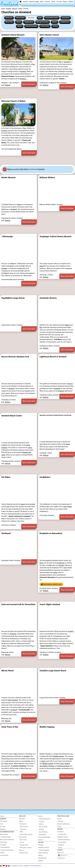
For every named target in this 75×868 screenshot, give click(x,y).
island (41, 266)
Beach (42, 2)
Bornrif (70, 384)
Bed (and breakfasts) (7, 840)
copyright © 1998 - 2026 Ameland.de (32, 866)
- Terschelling (62, 842)
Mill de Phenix (8, 671)
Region (65, 2)
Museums (9, 18)
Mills (40, 18)
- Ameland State (5, 837)
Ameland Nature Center (12, 416)
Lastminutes (4, 855)
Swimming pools (31, 26)
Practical (59, 2)
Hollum (19, 205)
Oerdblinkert (45, 477)
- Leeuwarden (62, 834)
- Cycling (41, 821)
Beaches (22, 819)
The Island (3, 821)
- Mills (21, 832)
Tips (1, 824)
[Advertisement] (37, 94)
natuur (55, 573)
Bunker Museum (9, 177)
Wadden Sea (27, 452)
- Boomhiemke (5, 847)
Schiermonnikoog (64, 766)
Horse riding (45, 26)
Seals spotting (43, 853)
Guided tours (65, 22)
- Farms (22, 842)
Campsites (4, 842)
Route (59, 819)
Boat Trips (9, 22)
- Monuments (24, 827)
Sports (20, 26)
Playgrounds (29, 22)
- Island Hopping (44, 850)
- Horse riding (43, 827)
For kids (3, 827)
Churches (31, 18)
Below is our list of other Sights (18, 169)
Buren (41, 563)
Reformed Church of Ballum (13, 101)
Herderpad (6, 533)
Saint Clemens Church (49, 35)
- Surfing (41, 829)
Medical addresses (64, 824)
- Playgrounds (24, 845)
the (32, 504)
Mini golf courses (43, 22)
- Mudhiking (42, 835)
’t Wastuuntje (7, 236)
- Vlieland (60, 845)
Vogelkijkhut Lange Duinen (13, 298)
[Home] (20, 2)
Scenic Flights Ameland (50, 604)
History (41, 861)
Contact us (61, 858)
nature (30, 448)
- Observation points (26, 834)
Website (8, 85)
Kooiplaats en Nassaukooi (51, 533)
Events (53, 2)
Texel (62, 764)
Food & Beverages (44, 837)
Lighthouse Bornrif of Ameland (53, 357)
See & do (47, 2)
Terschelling (44, 766)
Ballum (68, 325)
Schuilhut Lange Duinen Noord (53, 671)
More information (29, 84)
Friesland (60, 832)
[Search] (20, 5)
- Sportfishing (43, 832)
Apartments (4, 834)
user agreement (15, 866)
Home (2, 816)
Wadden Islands (59, 756)
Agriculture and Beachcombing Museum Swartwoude (55, 415)
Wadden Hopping (47, 727)
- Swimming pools (44, 819)
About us (60, 853)
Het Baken (6, 477)
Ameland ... (24, 79)
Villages (41, 845)
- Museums (23, 824)
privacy (21, 866)
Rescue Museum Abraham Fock (15, 357)
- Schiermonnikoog (64, 840)
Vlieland (67, 764)
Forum (59, 827)
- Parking (60, 821)
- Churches (23, 829)
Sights (21, 821)
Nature (54, 22)
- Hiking (41, 824)
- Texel (59, 847)
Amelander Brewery (48, 298)
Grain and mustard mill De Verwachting (18, 604)
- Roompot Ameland (7, 850)
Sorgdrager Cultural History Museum (56, 236)
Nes (33, 64)
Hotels (2, 853)
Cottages (3, 845)
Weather (71, 2)
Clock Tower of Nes (10, 727)
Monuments (20, 18)
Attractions (66, 18)
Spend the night (34, 2)
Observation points (52, 18)
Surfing (55, 26)
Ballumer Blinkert (47, 177)
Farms (19, 22)
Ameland (25, 2)
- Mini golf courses (25, 848)
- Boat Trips (23, 840)
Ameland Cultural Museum (13, 35)
